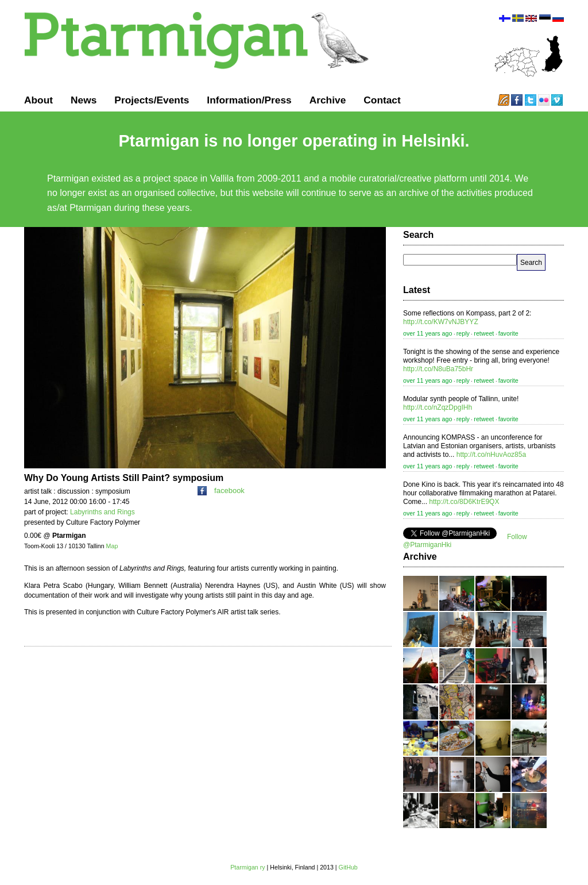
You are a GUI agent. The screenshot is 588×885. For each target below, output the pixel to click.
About (38, 100)
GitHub (348, 867)
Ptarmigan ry (247, 867)
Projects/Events (152, 100)
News (84, 100)
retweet (484, 333)
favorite (508, 333)
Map (112, 546)
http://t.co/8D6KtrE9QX (464, 502)
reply (463, 333)
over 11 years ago (428, 333)
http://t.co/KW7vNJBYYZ (441, 322)
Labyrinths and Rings (102, 512)
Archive (328, 100)
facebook (221, 490)
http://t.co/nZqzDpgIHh (438, 407)
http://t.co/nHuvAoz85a (491, 455)
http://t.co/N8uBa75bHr (438, 369)
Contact (382, 100)
